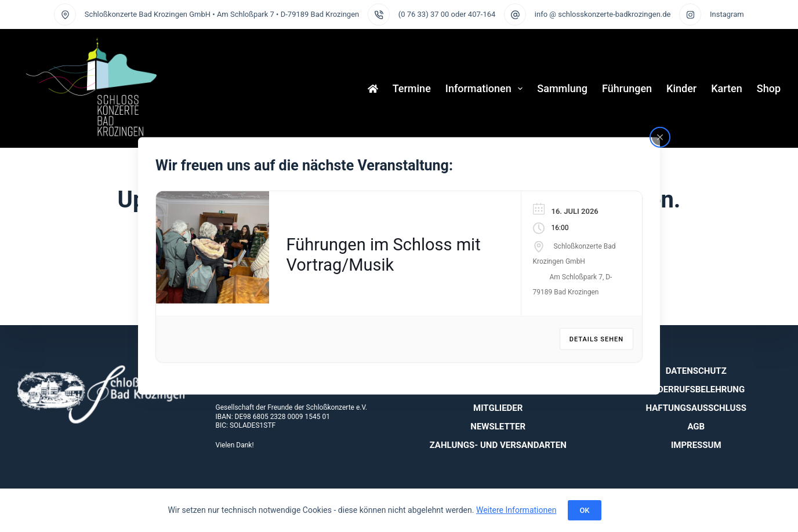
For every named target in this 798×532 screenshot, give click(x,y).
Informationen (487, 89)
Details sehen (596, 339)
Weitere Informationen (516, 510)
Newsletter (498, 427)
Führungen (627, 88)
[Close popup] (660, 137)
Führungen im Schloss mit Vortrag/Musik (384, 255)
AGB (696, 427)
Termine (412, 88)
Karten (727, 88)
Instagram (727, 14)
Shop (769, 88)
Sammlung (562, 88)
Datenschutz (696, 371)
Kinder (681, 88)
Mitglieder (498, 408)
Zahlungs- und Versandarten (498, 445)
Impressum (696, 445)
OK (584, 510)
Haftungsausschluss (696, 408)
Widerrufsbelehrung (696, 389)
